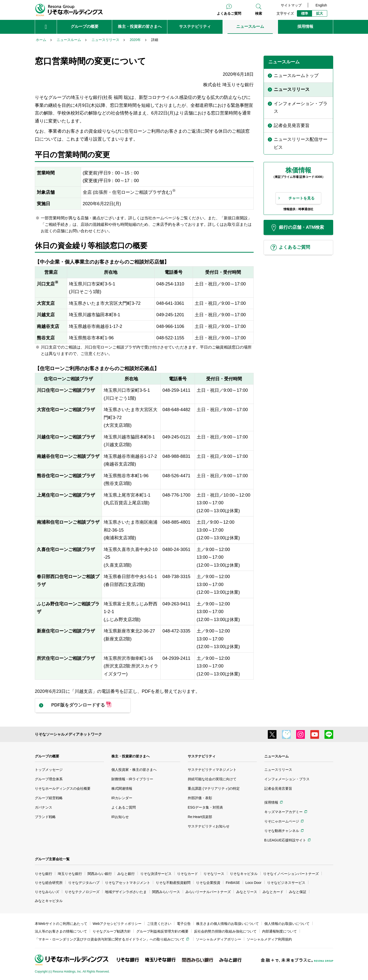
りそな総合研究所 (49, 883)
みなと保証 (298, 892)
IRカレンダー (122, 798)
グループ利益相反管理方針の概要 (162, 931)
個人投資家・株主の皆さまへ (134, 770)
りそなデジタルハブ (84, 883)
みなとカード (273, 892)
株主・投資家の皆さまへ (131, 756)
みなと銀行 (126, 874)
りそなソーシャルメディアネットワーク (68, 734)
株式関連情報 (122, 788)
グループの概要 (47, 756)
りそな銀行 (44, 874)
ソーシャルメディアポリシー (219, 939)
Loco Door (253, 883)
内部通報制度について (279, 931)
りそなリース (214, 874)
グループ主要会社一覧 (52, 859)
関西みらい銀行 (100, 874)
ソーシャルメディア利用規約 (269, 939)
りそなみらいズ (47, 892)
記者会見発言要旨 (278, 788)
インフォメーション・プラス (287, 779)
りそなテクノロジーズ (82, 892)
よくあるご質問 (229, 13)
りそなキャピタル (244, 874)
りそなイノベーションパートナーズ (291, 874)
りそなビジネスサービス (286, 883)
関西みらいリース (166, 892)
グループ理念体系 (49, 779)
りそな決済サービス (156, 874)
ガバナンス (44, 807)
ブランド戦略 (45, 817)
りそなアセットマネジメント (128, 883)
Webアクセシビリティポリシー (117, 924)
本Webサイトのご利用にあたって (61, 924)
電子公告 (184, 924)
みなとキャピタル (49, 901)
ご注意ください (159, 924)
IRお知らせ (120, 817)
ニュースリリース (278, 770)
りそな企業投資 (208, 883)
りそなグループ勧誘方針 (112, 931)
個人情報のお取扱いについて (287, 924)
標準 (305, 13)
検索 (259, 13)
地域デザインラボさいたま (126, 892)
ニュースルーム (276, 756)
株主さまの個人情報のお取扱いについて (228, 924)
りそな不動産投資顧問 (173, 883)
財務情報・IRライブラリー (132, 779)
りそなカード (187, 874)
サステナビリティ (202, 756)
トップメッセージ (49, 770)
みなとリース (247, 892)
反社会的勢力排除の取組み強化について (225, 931)
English (321, 5)
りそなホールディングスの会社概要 (63, 788)
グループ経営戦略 (49, 798)
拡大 (320, 13)
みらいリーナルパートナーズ (208, 892)
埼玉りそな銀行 (70, 874)
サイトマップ (291, 5)
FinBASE (233, 883)
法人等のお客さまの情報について (61, 931)
